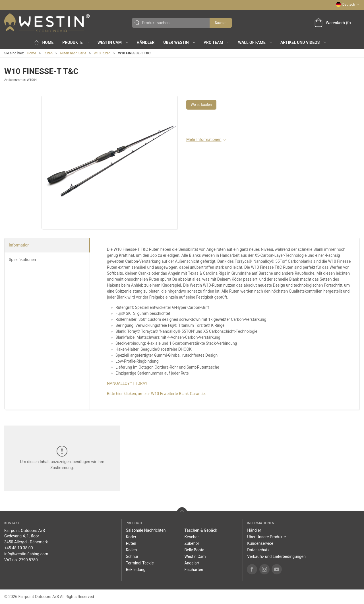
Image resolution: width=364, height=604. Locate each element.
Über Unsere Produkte (266, 537)
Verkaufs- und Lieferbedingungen (276, 556)
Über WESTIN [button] (180, 42)
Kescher (191, 537)
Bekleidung (136, 570)
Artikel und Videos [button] (304, 42)
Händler (145, 42)
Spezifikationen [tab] (22, 260)
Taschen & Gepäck (201, 530)
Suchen (221, 23)
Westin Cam (195, 556)
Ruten (48, 53)
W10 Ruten (102, 53)
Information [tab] (19, 245)
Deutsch (348, 5)
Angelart (192, 563)
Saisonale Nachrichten (146, 530)
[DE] (47, 23)
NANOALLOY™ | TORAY (127, 383)
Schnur (132, 556)
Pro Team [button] (217, 42)
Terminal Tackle (140, 563)
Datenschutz (258, 550)
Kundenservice (260, 543)
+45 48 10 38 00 (19, 548)
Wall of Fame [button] (255, 42)
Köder (131, 537)
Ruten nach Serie (73, 53)
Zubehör (192, 543)
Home (31, 53)
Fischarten (194, 570)
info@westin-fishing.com (26, 554)
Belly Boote (194, 550)
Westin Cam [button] (113, 42)
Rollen (132, 550)
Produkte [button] (76, 42)
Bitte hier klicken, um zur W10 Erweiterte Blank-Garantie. (156, 394)
